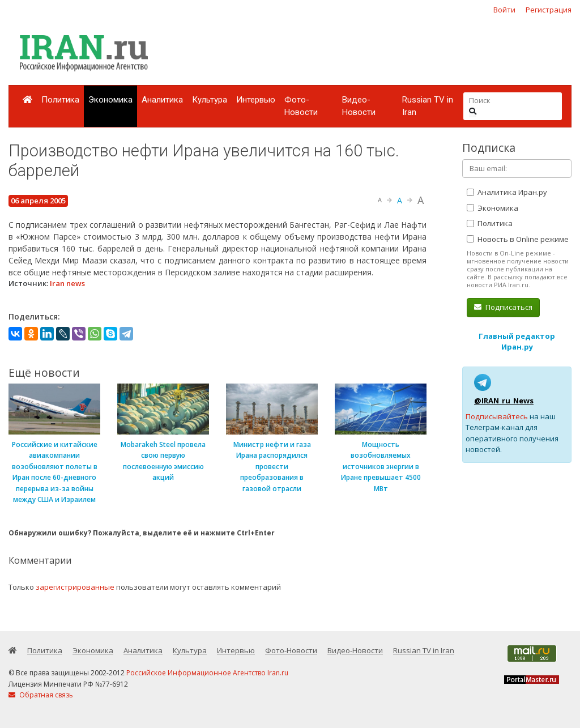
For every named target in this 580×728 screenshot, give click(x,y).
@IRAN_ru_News (504, 401)
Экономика (110, 100)
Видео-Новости (359, 106)
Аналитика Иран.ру (507, 192)
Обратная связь (41, 695)
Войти (504, 10)
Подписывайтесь (497, 416)
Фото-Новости (301, 106)
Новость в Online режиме (518, 239)
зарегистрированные (75, 587)
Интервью (256, 100)
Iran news (67, 283)
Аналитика (162, 100)
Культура (210, 100)
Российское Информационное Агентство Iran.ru (207, 673)
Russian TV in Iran (428, 106)
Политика (60, 100)
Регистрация (549, 10)
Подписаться (503, 307)
